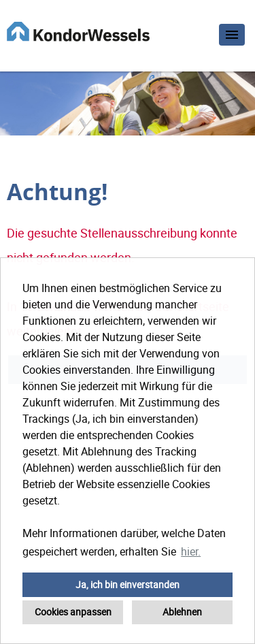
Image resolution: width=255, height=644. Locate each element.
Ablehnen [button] (182, 612)
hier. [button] (191, 551)
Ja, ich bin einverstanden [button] (128, 584)
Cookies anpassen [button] (73, 612)
